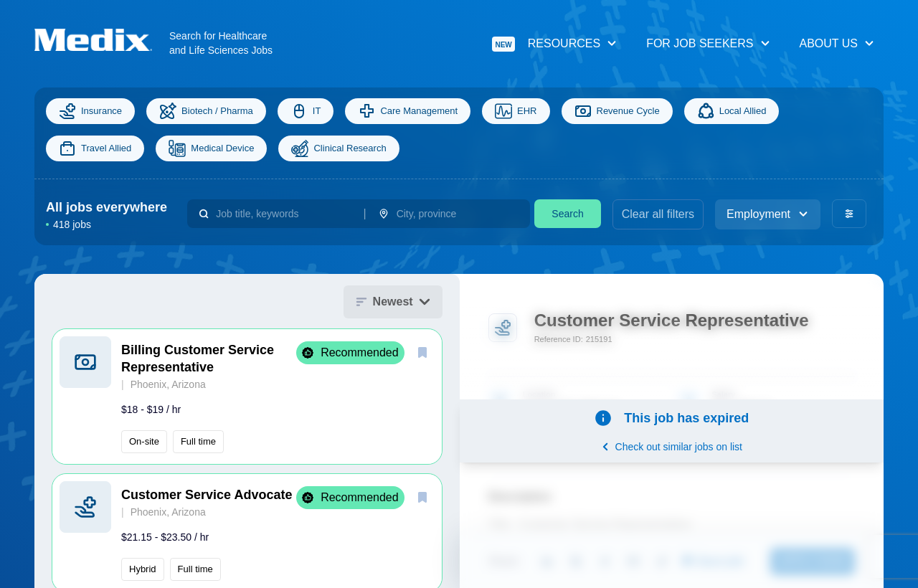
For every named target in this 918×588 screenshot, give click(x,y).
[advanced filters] (849, 214)
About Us (838, 43)
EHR (516, 111)
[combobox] (284, 214)
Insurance (90, 111)
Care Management (408, 111)
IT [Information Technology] (306, 111)
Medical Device (211, 148)
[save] (422, 352)
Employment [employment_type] (768, 214)
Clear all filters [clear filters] (658, 214)
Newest (393, 302)
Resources (555, 44)
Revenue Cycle (617, 111)
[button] (247, 397)
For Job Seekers (708, 43)
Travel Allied (95, 148)
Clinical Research (339, 148)
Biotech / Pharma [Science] (206, 111)
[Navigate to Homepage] (102, 40)
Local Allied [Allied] (732, 111)
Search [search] (567, 214)
